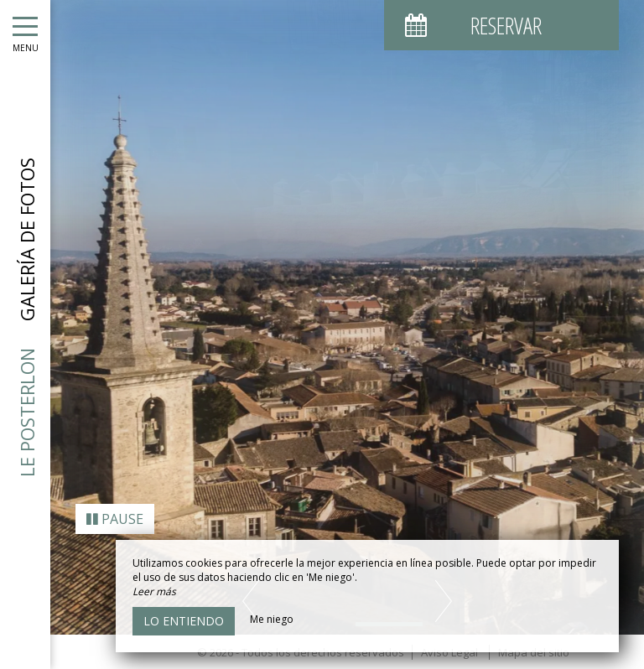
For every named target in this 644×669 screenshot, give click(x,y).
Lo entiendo (184, 621)
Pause (115, 513)
